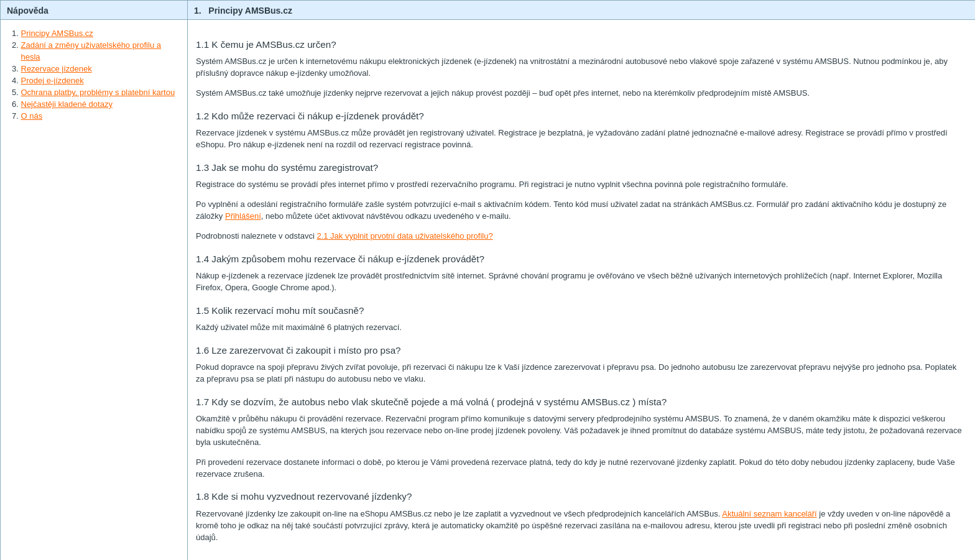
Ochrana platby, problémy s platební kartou (98, 92)
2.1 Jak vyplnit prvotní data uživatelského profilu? (404, 236)
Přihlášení (243, 216)
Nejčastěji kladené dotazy (67, 104)
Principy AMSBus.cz (57, 33)
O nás (32, 116)
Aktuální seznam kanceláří (769, 514)
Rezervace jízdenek (57, 69)
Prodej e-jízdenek (53, 80)
